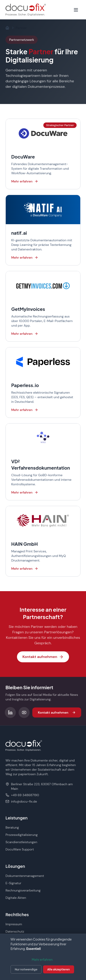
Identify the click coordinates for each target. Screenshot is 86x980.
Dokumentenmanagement (25, 876)
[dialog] (43, 957)
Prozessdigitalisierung (22, 835)
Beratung (12, 827)
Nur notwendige (26, 969)
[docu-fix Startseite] (26, 10)
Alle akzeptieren (58, 969)
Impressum (14, 924)
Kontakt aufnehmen (43, 657)
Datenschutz (15, 931)
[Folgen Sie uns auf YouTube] (24, 712)
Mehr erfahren (42, 959)
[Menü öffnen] (76, 10)
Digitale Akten (16, 898)
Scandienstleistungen (21, 842)
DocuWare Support (20, 849)
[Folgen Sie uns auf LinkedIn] (10, 712)
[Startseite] (7, 28)
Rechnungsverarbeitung (23, 890)
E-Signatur (13, 883)
